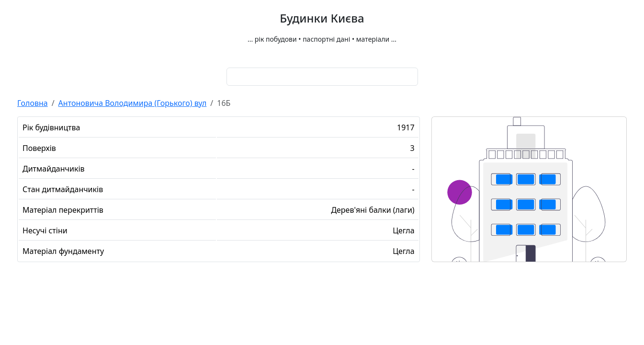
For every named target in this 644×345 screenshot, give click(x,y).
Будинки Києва (322, 18)
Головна (33, 103)
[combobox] (322, 77)
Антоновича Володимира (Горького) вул (133, 103)
